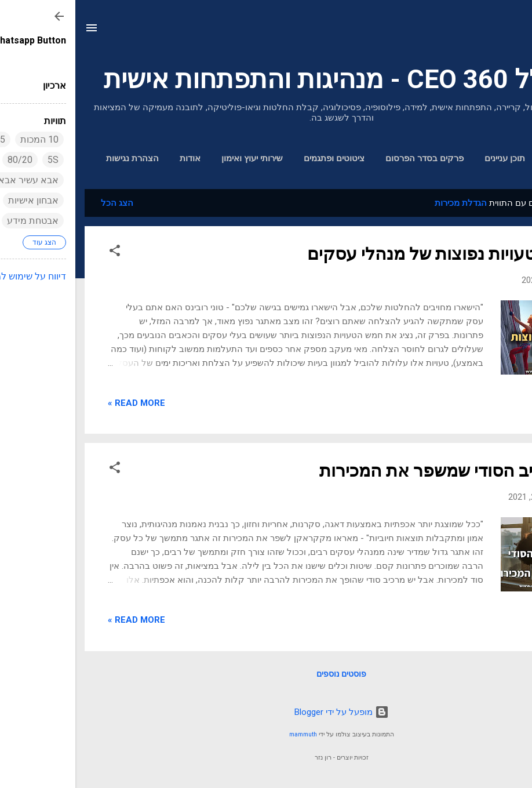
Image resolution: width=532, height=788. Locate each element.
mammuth (228, 734)
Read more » (61, 403)
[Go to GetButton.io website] (504, 776)
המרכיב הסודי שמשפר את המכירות (372, 471)
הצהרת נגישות (57, 158)
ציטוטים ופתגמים (259, 158)
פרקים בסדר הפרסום (349, 158)
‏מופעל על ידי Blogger (266, 712)
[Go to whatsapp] (504, 754)
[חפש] (516, 32)
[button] (39, 253)
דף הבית (486, 158)
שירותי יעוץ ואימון (177, 158)
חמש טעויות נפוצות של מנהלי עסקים (366, 254)
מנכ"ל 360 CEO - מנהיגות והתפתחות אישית (266, 79)
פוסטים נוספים (266, 674)
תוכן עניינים (429, 158)
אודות (115, 158)
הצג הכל (42, 203)
